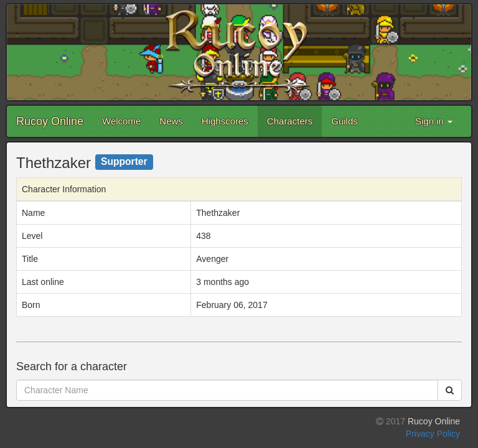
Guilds (344, 121)
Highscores (225, 121)
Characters (290, 121)
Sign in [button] (434, 121)
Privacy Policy (433, 434)
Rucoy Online (50, 121)
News (171, 121)
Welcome (121, 121)
